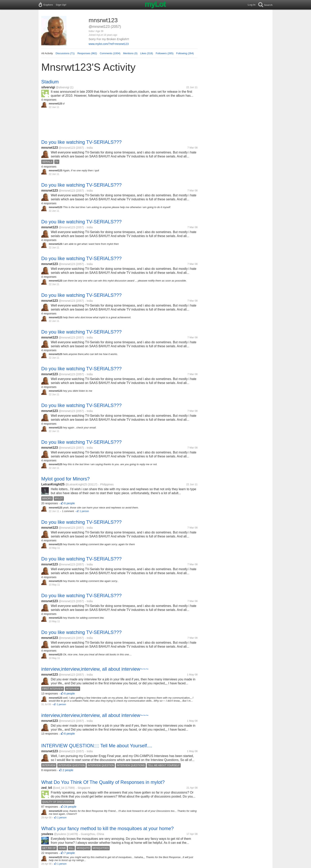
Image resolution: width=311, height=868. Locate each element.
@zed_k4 (58, 788)
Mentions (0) (130, 53)
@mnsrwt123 (67, 148)
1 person (84, 511)
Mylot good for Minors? (65, 479)
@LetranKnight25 (76, 484)
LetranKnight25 (53, 484)
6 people (70, 503)
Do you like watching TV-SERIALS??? (81, 142)
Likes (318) (147, 53)
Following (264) (185, 53)
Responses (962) (87, 53)
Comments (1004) (110, 53)
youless (47, 834)
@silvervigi (62, 87)
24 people (70, 807)
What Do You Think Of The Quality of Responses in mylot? (103, 782)
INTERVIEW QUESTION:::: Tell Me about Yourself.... (97, 746)
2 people (68, 770)
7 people (70, 853)
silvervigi (48, 87)
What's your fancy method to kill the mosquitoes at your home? (108, 828)
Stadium (50, 82)
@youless (60, 834)
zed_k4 (47, 788)
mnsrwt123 (50, 148)
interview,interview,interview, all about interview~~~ (95, 669)
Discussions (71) (65, 53)
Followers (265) (165, 53)
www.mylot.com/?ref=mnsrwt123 (109, 44)
